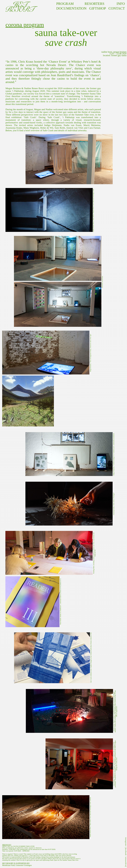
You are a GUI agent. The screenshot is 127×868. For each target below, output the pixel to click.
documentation (71, 8)
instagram (126, 842)
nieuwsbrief (126, 862)
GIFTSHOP (98, 8)
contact (115, 8)
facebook (126, 851)
